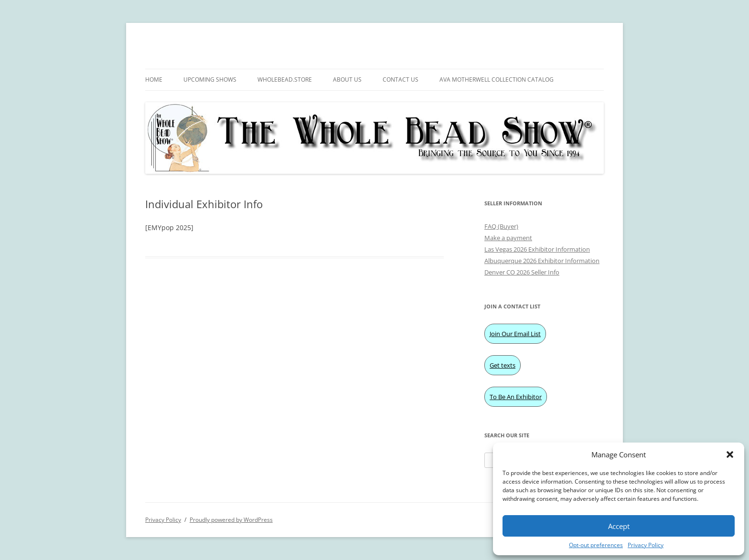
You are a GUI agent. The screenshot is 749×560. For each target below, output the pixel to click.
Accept (619, 526)
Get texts (503, 365)
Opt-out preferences (596, 545)
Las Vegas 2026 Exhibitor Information (537, 249)
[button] (730, 454)
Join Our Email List (515, 334)
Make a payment (508, 238)
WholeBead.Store (285, 79)
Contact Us (401, 79)
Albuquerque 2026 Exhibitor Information (542, 261)
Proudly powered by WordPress (231, 520)
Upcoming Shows (210, 79)
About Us (347, 79)
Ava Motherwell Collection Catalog (497, 79)
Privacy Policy (646, 545)
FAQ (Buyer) (501, 226)
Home (154, 79)
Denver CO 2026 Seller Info (522, 272)
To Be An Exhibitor (516, 397)
